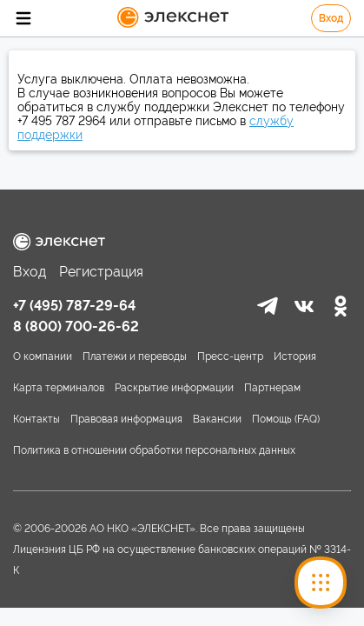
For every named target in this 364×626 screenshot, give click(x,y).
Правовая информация (126, 419)
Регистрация (101, 272)
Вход (331, 18)
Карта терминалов (59, 388)
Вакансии (217, 419)
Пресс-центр (230, 356)
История (295, 356)
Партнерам (272, 388)
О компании (43, 356)
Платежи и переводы (135, 356)
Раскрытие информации (174, 388)
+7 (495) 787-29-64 (74, 306)
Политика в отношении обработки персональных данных (154, 450)
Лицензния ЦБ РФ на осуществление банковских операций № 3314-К (182, 560)
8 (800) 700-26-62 (76, 326)
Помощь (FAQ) (286, 419)
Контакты (36, 419)
